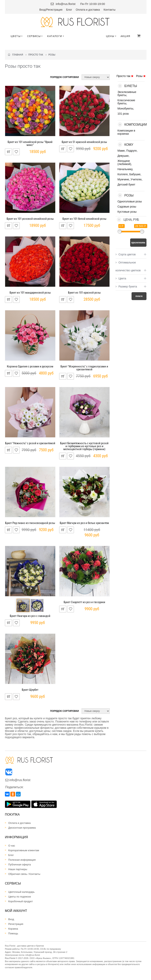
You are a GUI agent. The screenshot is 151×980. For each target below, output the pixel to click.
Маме (121, 151)
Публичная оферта (20, 865)
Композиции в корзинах (126, 132)
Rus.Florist (10, 958)
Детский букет (126, 185)
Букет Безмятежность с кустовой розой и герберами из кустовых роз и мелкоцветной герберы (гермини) (84, 446)
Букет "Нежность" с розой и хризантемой (30, 443)
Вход (42, 10)
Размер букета (126, 286)
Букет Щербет (30, 690)
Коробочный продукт (21, 901)
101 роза (123, 114)
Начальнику (125, 169)
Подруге (131, 151)
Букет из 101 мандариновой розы (30, 293)
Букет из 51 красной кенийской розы (84, 142)
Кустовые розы (127, 212)
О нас (12, 846)
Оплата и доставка (88, 10)
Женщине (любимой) (124, 162)
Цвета (121, 278)
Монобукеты (125, 108)
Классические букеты (126, 102)
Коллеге (123, 174)
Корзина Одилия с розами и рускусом (30, 366)
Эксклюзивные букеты (127, 94)
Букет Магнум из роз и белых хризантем (84, 523)
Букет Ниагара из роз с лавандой (30, 616)
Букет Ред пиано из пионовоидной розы (30, 523)
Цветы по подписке (20, 897)
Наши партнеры (18, 869)
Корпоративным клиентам (24, 850)
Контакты (110, 10)
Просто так (36, 55)
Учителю (136, 179)
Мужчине (123, 179)
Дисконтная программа (22, 828)
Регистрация (54, 10)
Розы (52, 55)
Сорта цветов (126, 254)
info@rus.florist (65, 4)
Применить (138, 242)
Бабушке (135, 174)
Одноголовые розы (130, 201)
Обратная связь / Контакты (24, 874)
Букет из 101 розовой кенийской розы (30, 219)
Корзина (13, 929)
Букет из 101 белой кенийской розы (84, 219)
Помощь (13, 933)
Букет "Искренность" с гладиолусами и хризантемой (84, 368)
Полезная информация (22, 860)
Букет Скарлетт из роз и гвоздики (84, 602)
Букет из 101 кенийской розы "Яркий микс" (30, 143)
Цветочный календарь (21, 892)
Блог (69, 10)
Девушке (123, 156)
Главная (15, 55)
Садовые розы (127, 207)
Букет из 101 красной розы (84, 293)
